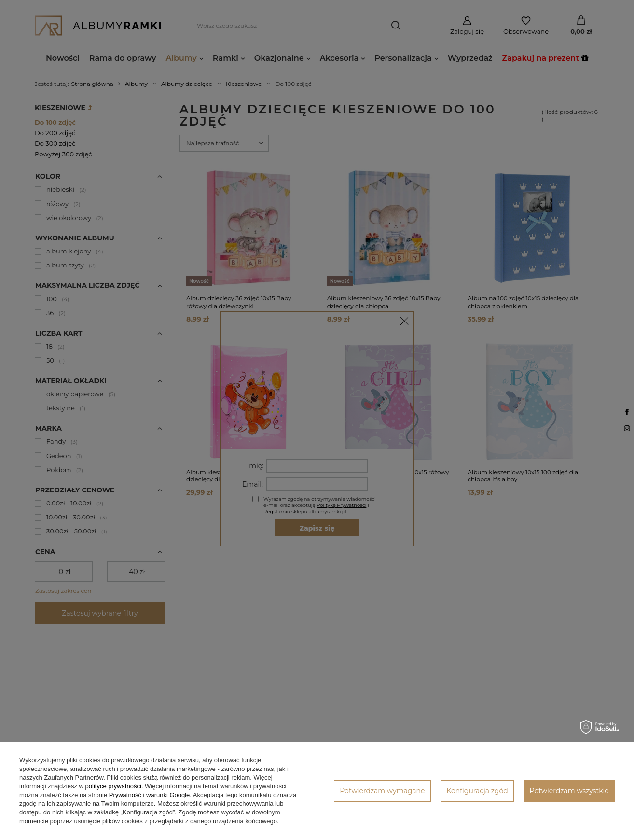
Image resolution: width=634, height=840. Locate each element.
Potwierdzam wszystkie (569, 791)
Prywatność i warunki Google (150, 795)
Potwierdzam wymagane (382, 791)
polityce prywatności (113, 786)
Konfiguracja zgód (477, 791)
